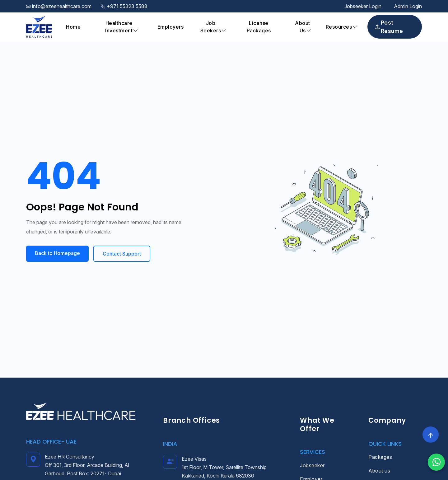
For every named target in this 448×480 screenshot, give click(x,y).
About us (379, 471)
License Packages (259, 27)
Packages (380, 457)
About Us (303, 27)
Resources (339, 27)
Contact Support (122, 254)
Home (73, 27)
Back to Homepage (57, 253)
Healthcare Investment (119, 27)
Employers (171, 27)
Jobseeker (312, 465)
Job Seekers (211, 27)
